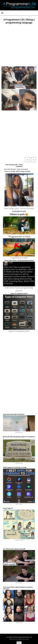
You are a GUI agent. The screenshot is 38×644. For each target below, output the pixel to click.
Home (11, 639)
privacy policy (25, 639)
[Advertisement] (19, 45)
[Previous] (28, 160)
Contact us (17, 639)
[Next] (33, 160)
